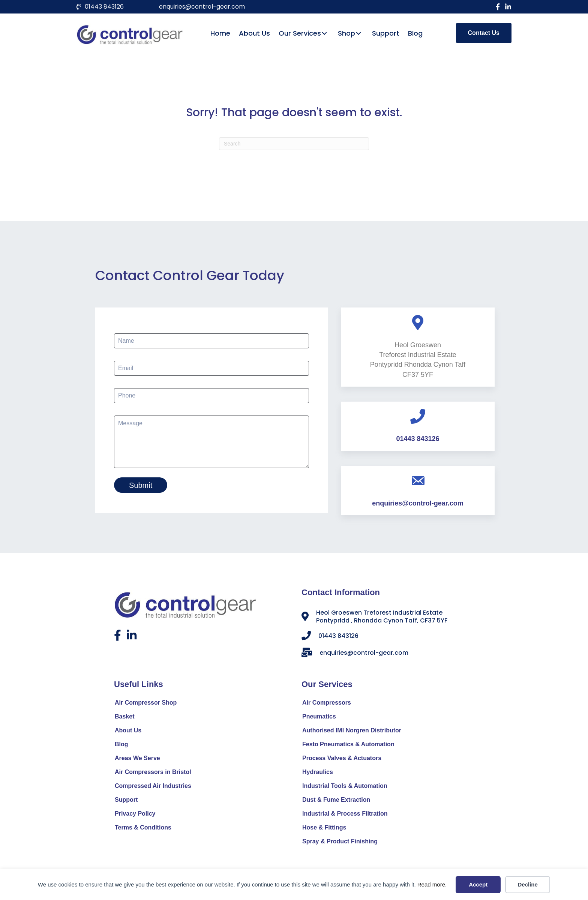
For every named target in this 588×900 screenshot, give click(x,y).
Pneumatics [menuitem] (319, 718)
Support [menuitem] (126, 801)
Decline (527, 884)
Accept (478, 884)
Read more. (432, 884)
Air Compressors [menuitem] (327, 704)
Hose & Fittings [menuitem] (324, 829)
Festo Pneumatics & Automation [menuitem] (348, 746)
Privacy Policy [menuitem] (135, 815)
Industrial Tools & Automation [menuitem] (345, 787)
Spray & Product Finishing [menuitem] (340, 843)
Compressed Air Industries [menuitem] (153, 787)
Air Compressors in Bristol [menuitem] (153, 773)
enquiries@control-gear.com (202, 7)
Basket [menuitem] (124, 718)
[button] (498, 7)
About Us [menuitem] (128, 732)
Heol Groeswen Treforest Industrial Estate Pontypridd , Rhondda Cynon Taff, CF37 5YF (382, 618)
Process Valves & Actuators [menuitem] (342, 760)
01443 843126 (104, 7)
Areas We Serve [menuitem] (137, 760)
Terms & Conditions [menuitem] (143, 829)
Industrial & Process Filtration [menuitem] (345, 815)
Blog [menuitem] (121, 746)
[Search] (294, 144)
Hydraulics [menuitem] (318, 773)
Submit (141, 485)
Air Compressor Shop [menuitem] (146, 704)
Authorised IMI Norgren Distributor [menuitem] (352, 732)
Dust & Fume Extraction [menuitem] (336, 801)
